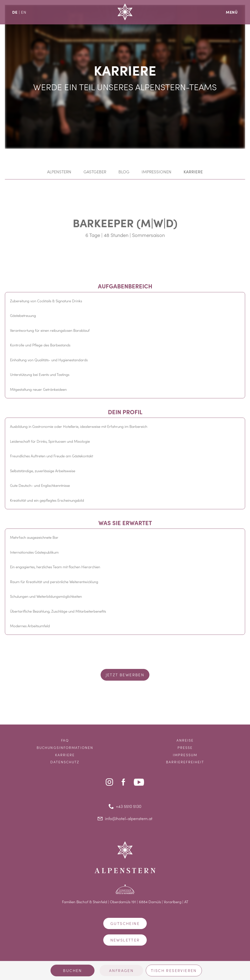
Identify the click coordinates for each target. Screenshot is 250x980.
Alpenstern (59, 172)
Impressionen (156, 172)
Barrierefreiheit (185, 762)
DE (15, 12)
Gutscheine (125, 923)
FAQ (65, 740)
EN (24, 12)
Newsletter (125, 940)
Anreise (185, 740)
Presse (185, 748)
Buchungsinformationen (65, 748)
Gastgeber (95, 172)
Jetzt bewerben (125, 675)
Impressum (185, 755)
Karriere (193, 172)
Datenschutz (65, 762)
